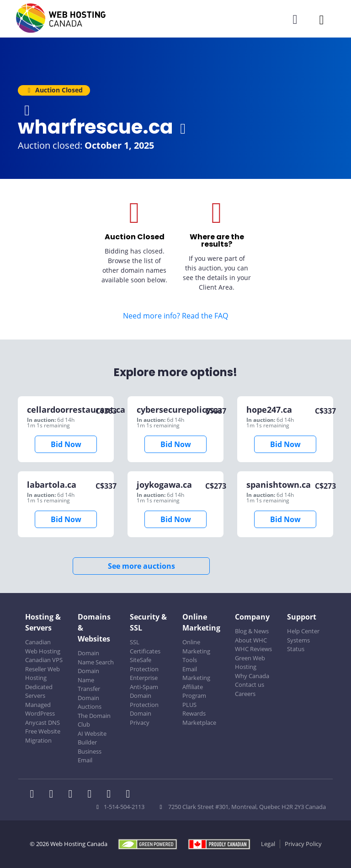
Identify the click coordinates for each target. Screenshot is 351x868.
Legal (268, 844)
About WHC (251, 640)
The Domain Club (94, 720)
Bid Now (66, 444)
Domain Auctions (90, 702)
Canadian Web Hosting (43, 647)
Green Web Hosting (250, 663)
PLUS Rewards (194, 709)
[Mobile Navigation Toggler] (322, 19)
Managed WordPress (40, 709)
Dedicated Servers (39, 691)
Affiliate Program (194, 691)
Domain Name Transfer (89, 680)
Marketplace (199, 722)
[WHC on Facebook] (35, 795)
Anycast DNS (43, 722)
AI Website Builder (92, 738)
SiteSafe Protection (144, 664)
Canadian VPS (44, 660)
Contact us (250, 685)
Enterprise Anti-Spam (144, 682)
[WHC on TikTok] (130, 795)
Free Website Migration (43, 736)
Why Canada (252, 676)
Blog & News (252, 631)
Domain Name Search (96, 658)
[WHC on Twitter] (54, 795)
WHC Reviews (253, 649)
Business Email (90, 756)
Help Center (303, 631)
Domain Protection (144, 700)
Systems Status (298, 645)
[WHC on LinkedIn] (73, 795)
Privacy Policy (303, 844)
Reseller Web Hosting (43, 674)
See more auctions (141, 566)
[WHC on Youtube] (112, 795)
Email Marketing (196, 674)
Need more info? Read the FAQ (175, 316)
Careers (245, 694)
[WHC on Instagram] (92, 795)
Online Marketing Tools (196, 651)
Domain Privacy (141, 718)
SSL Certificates (145, 647)
